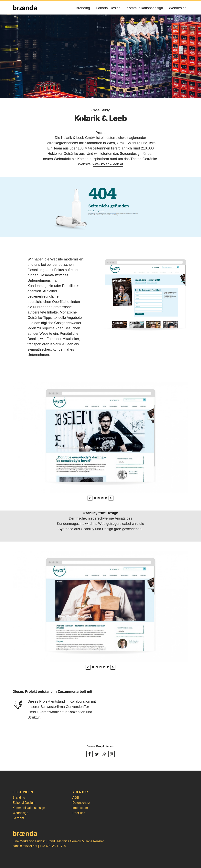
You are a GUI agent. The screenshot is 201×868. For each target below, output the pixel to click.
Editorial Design (108, 8)
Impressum (80, 808)
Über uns (79, 813)
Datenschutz (81, 803)
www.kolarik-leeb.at (108, 164)
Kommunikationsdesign (145, 8)
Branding (83, 8)
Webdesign (178, 8)
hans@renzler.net (25, 846)
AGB (76, 798)
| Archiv (18, 818)
